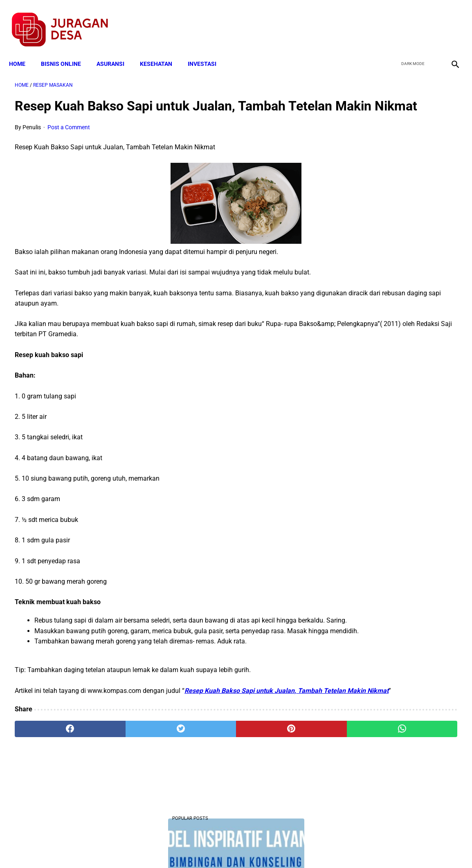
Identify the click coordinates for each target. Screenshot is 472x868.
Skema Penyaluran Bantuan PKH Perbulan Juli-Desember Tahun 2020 (395, 491)
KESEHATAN (162, 50)
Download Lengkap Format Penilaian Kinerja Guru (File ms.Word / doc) (387, 359)
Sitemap (263, 847)
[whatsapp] (274, 772)
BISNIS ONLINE (67, 50)
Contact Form (299, 847)
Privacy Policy (193, 847)
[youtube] (429, 21)
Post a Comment (69, 140)
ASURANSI (116, 50)
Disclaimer (232, 847)
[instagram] (448, 21)
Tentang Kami (343, 847)
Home (23, 50)
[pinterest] (200, 772)
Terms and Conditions (139, 847)
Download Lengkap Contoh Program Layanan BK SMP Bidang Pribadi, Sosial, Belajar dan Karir (397, 164)
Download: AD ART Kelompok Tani (397, 266)
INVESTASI (208, 50)
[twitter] (410, 21)
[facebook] (391, 21)
